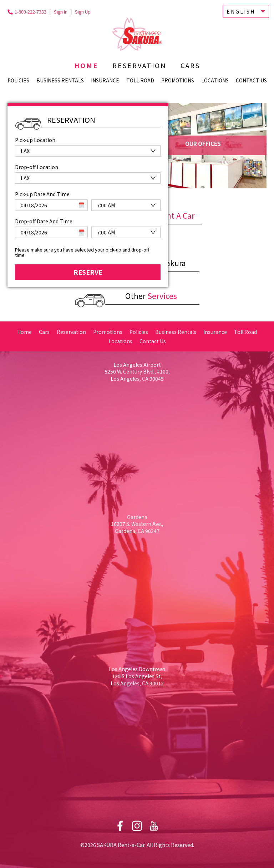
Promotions (178, 80)
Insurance (105, 80)
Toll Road (140, 80)
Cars (190, 65)
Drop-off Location (37, 166)
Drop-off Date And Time (44, 218)
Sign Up (83, 12)
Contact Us (251, 80)
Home (86, 65)
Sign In (61, 12)
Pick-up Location (35, 140)
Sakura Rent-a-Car (137, 34)
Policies (18, 80)
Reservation (139, 65)
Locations (215, 80)
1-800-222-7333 (31, 12)
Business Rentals (60, 80)
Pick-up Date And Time (42, 191)
